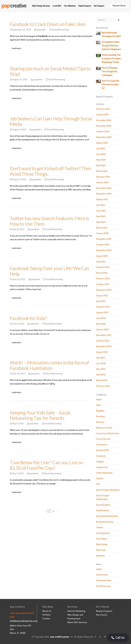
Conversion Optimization (108, 433)
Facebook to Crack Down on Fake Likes (48, 24)
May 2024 (101, 160)
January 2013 (102, 329)
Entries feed (102, 575)
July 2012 (100, 358)
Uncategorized (103, 533)
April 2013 (101, 324)
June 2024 (101, 154)
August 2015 (102, 295)
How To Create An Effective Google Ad (111, 84)
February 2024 (103, 177)
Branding (100, 416)
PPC (98, 484)
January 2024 (102, 182)
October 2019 (103, 245)
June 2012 (101, 363)
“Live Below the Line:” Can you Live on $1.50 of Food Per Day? (46, 465)
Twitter (100, 527)
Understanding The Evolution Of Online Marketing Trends (111, 59)
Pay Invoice (102, 615)
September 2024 (104, 137)
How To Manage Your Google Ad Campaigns (110, 71)
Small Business (103, 510)
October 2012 (103, 341)
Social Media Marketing (107, 516)
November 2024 (104, 126)
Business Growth (104, 428)
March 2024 (102, 171)
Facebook (101, 456)
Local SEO (57, 6)
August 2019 (102, 256)
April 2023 (101, 222)
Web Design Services (41, 6)
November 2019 (104, 239)
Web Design (102, 544)
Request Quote (119, 6)
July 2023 (100, 205)
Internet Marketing (76, 611)
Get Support (99, 6)
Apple (99, 399)
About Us (47, 611)
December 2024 (104, 120)
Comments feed (103, 580)
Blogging (100, 411)
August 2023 (102, 199)
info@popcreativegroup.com (24, 621)
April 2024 (101, 165)
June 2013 (101, 318)
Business (100, 422)
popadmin (41, 30)
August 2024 (102, 143)
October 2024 (103, 131)
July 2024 (100, 148)
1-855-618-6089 (17, 613)
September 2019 (104, 250)
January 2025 (102, 115)
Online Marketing (104, 473)
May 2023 (101, 216)
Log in (99, 569)
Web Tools (101, 550)
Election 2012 (102, 450)
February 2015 (103, 307)
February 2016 (103, 278)
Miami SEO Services (77, 622)
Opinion (100, 478)
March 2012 (102, 380)
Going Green (102, 467)
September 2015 (104, 290)
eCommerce (102, 445)
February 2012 (103, 386)
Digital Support (85, 6)
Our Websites (70, 6)
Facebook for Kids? (28, 318)
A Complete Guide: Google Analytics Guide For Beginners (111, 46)
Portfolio (46, 615)
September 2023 (104, 194)
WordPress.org (103, 586)
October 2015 (103, 284)
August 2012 (102, 352)
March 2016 (102, 273)
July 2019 (100, 262)
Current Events (103, 439)
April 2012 (101, 375)
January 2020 (102, 233)
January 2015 (102, 312)
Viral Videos (102, 539)
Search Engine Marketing (108, 490)
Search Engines (103, 505)
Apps (98, 405)
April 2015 (101, 301)
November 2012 (104, 335)
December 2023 (104, 188)
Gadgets (100, 462)
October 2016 (103, 267)
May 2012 (101, 369)
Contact (46, 619)
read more (16, 48)
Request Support (104, 611)
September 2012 (104, 346)
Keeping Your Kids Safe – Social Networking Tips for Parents (40, 415)
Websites (101, 556)
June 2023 (101, 211)
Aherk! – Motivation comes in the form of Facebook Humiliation (49, 365)
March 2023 (102, 228)
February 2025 (103, 109)
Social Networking (60, 30)
